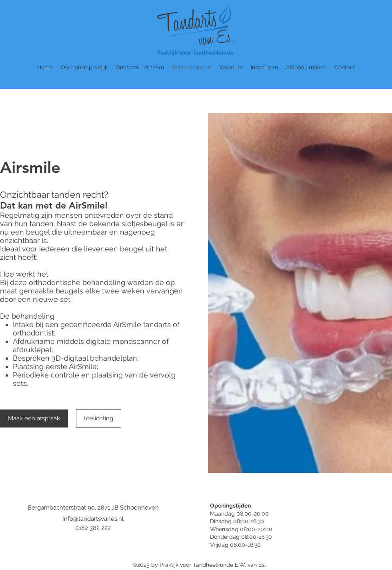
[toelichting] (99, 418)
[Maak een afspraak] (34, 418)
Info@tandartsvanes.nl (93, 519)
